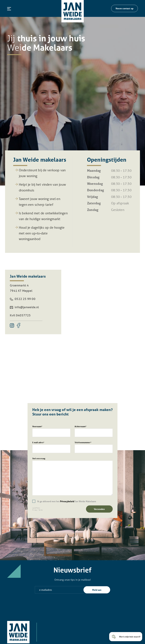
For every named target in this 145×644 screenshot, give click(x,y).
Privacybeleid (67, 501)
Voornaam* (51, 431)
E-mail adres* (51, 447)
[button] (126, 637)
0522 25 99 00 (23, 299)
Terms (41, 510)
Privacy (35, 510)
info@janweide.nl (24, 307)
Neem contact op (124, 8)
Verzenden (99, 509)
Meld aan (97, 590)
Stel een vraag (72, 476)
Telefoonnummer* (94, 447)
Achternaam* (94, 431)
